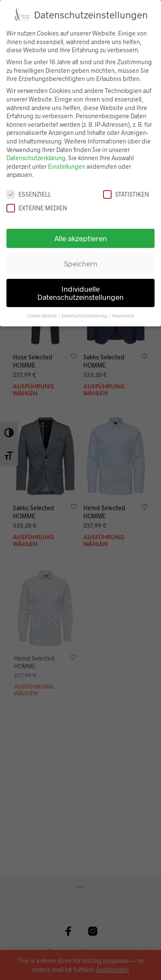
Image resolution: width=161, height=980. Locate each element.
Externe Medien (37, 208)
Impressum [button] (123, 315)
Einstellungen (67, 166)
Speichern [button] (81, 263)
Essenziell (29, 194)
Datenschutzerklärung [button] (85, 315)
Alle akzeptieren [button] (81, 238)
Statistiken (126, 194)
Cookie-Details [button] (42, 315)
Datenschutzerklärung (36, 158)
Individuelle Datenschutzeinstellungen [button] (80, 293)
